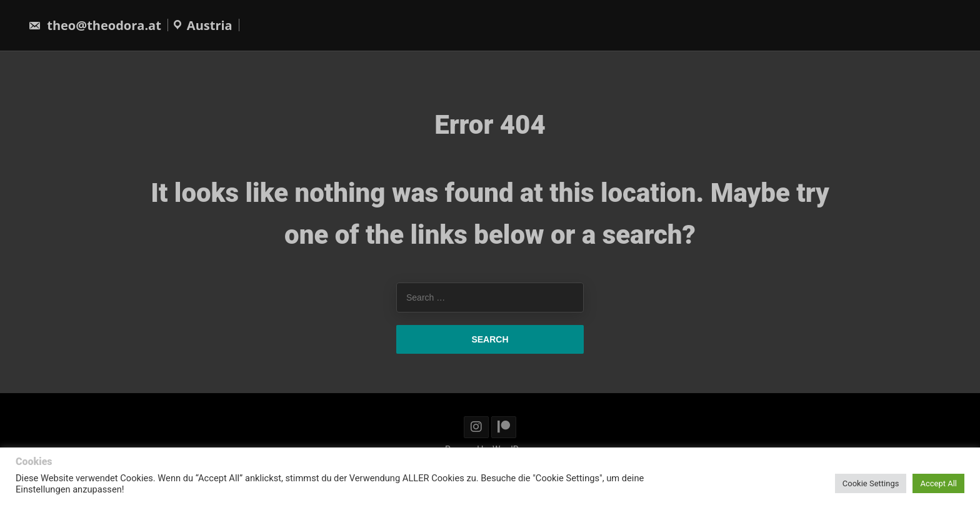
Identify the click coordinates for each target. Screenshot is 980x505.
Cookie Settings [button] (871, 483)
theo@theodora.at (95, 25)
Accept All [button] (938, 483)
